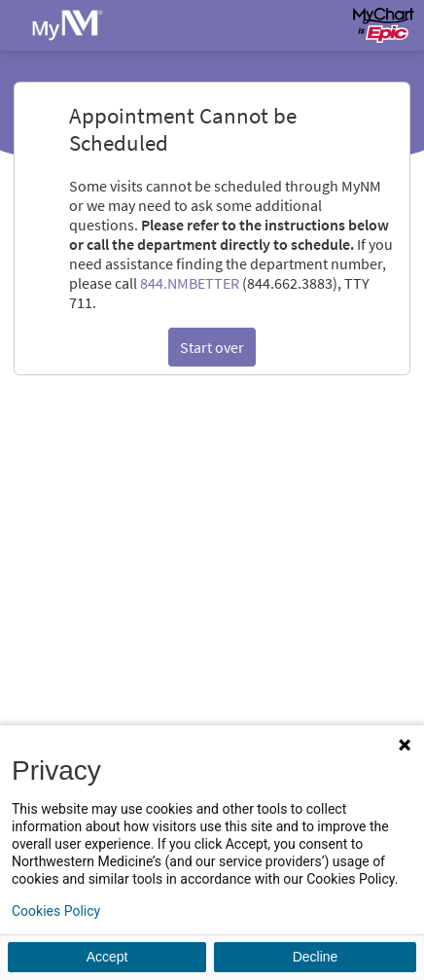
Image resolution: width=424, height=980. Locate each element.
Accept (107, 957)
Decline (316, 957)
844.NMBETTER (190, 283)
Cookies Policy (56, 911)
